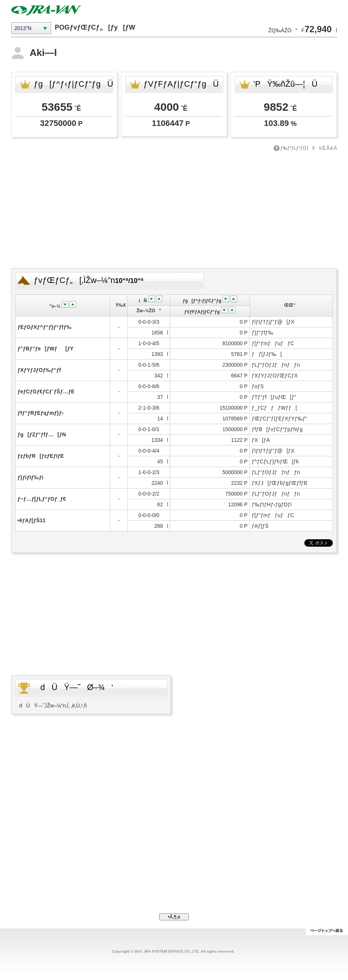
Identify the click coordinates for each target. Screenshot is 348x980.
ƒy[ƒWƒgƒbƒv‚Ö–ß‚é (327, 932)
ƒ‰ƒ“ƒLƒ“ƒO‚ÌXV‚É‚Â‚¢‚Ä (309, 148)
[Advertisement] (174, 209)
